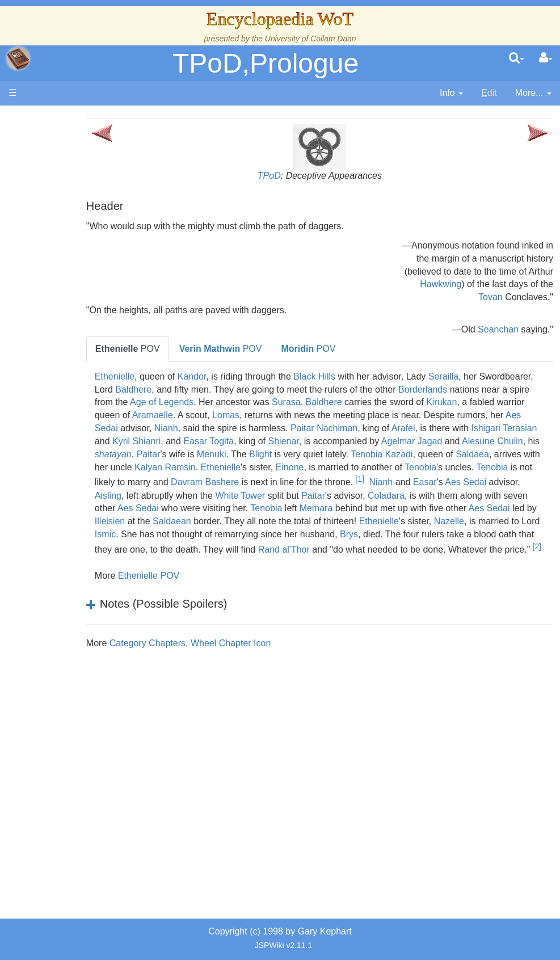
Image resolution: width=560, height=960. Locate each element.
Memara (428, 521)
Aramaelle (377, 415)
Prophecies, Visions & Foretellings (78, 617)
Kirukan (234, 415)
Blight (200, 467)
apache (18, 58)
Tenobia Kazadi (321, 467)
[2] (416, 572)
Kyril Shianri (428, 441)
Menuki (151, 467)
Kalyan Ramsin (167, 480)
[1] (401, 492)
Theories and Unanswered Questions (80, 669)
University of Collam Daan (311, 39)
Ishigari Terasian (350, 441)
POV (170, 349)
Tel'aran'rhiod (81, 643)
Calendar (72, 293)
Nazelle (227, 547)
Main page (52, 118)
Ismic (330, 547)
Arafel (250, 441)
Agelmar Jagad (310, 454)
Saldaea (412, 467)
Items (65, 591)
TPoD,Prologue (266, 63)
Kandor (234, 376)
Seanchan (498, 329)
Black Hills (356, 376)
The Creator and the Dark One (80, 202)
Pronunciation (82, 695)
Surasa (462, 402)
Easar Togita (500, 441)
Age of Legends (338, 402)
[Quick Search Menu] (517, 58)
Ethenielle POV (191, 602)
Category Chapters (190, 669)
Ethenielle (157, 376)
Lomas (450, 415)
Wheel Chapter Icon (273, 669)
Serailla (485, 376)
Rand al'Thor (163, 576)
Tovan (490, 297)
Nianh (414, 428)
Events (68, 306)
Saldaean (324, 534)
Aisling (183, 508)
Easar (467, 496)
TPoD (290, 176)
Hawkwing (441, 284)
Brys (186, 560)
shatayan (458, 454)
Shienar (181, 454)
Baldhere (232, 390)
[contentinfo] (451, 93)
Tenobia (423, 480)
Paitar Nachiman (170, 441)
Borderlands (161, 402)
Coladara (462, 508)
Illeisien (262, 534)
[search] (517, 58)
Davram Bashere (247, 496)
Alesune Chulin (390, 454)
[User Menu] (546, 58)
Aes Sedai (345, 428)
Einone (292, 480)
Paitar (494, 454)
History (68, 280)
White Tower (315, 508)
